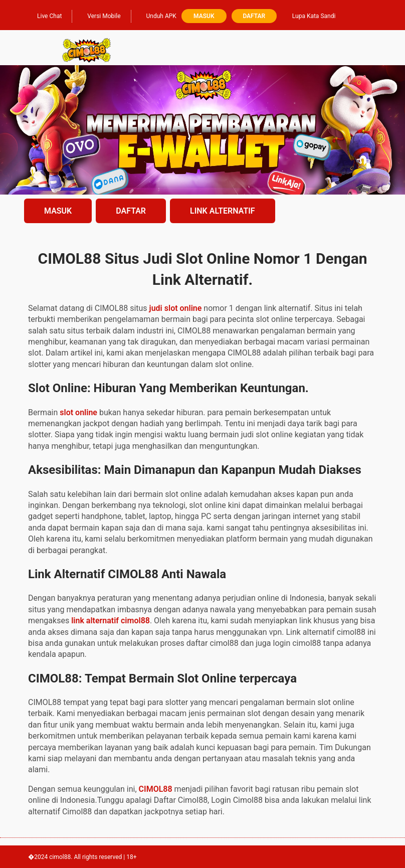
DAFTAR (131, 211)
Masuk (204, 16)
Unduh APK (156, 15)
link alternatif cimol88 (111, 621)
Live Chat (44, 15)
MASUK (58, 211)
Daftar (254, 16)
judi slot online (176, 308)
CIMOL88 (156, 789)
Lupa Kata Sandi (314, 16)
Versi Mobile (99, 15)
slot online (78, 412)
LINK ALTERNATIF (223, 211)
